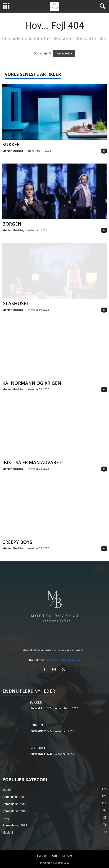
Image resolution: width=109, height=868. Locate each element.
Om (54, 856)
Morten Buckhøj (13, 151)
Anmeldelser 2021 (15, 825)
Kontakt (67, 856)
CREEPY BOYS (17, 542)
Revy (6, 818)
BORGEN (12, 224)
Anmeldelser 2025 (41, 708)
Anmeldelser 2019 (15, 811)
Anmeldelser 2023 (15, 804)
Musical (8, 832)
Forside (42, 856)
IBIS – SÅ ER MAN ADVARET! (33, 463)
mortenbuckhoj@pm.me (64, 660)
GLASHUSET (16, 304)
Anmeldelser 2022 (15, 797)
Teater (7, 790)
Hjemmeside (64, 53)
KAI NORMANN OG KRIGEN (32, 383)
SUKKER (11, 145)
